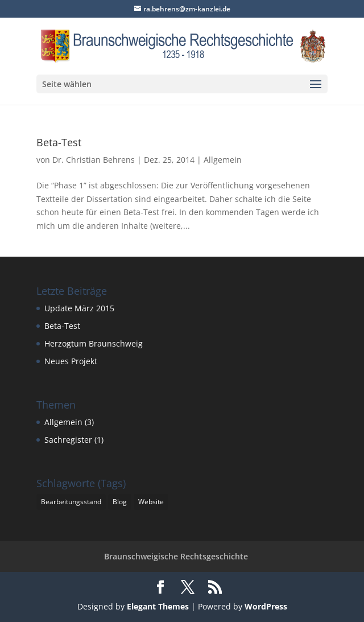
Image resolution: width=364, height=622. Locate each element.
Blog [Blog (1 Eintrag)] (120, 502)
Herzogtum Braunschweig (94, 343)
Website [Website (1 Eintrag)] (151, 502)
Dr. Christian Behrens (94, 160)
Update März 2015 (79, 308)
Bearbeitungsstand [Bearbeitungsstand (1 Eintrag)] (71, 502)
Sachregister (68, 440)
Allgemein (223, 160)
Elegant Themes (158, 606)
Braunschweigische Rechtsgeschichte (176, 556)
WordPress (266, 606)
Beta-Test (59, 142)
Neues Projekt (71, 361)
